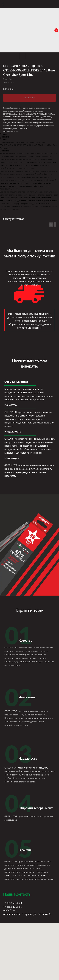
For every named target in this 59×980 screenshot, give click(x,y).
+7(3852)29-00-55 (12, 907)
